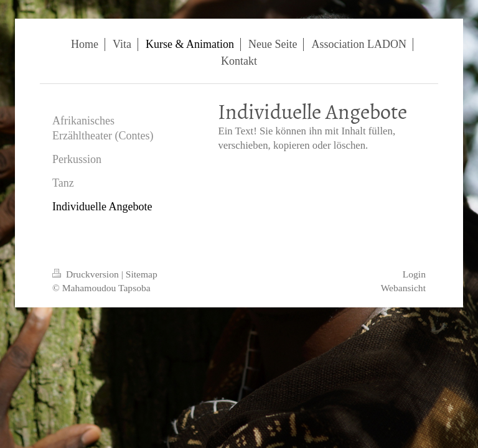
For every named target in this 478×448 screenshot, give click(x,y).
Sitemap (142, 274)
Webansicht (403, 288)
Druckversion (87, 274)
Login (414, 274)
